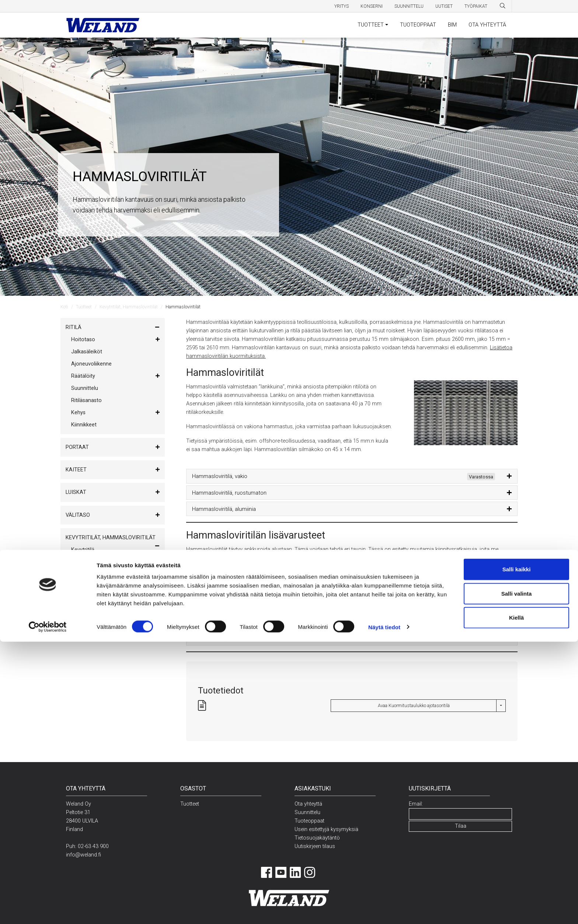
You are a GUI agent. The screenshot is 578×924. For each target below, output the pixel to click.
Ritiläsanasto (86, 400)
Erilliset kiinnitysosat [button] (217, 639)
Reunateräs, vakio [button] (214, 590)
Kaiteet (76, 470)
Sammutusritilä (89, 574)
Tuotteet (84, 307)
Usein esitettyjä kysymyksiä (326, 829)
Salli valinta (517, 876)
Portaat (77, 447)
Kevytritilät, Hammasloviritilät (129, 307)
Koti (64, 307)
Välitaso (78, 515)
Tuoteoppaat (310, 821)
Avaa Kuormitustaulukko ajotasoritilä (414, 705)
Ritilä (74, 327)
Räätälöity (83, 376)
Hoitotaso (83, 340)
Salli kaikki (517, 852)
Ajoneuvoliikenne (91, 364)
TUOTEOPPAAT (418, 25)
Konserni (372, 6)
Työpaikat (476, 6)
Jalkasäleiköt (87, 352)
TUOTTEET (371, 25)
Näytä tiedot (384, 909)
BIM (452, 25)
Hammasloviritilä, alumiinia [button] (224, 509)
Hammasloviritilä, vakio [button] (344, 477)
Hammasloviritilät (92, 562)
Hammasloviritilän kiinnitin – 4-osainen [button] (238, 622)
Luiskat (76, 492)
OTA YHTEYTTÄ (487, 25)
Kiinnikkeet (84, 425)
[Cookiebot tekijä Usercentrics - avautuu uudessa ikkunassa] (48, 910)
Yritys (342, 6)
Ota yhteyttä (308, 804)
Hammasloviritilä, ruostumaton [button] (229, 493)
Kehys (78, 413)
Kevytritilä (83, 550)
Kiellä (516, 900)
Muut (73, 597)
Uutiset (444, 6)
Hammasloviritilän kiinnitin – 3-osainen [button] (238, 606)
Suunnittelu (409, 6)
